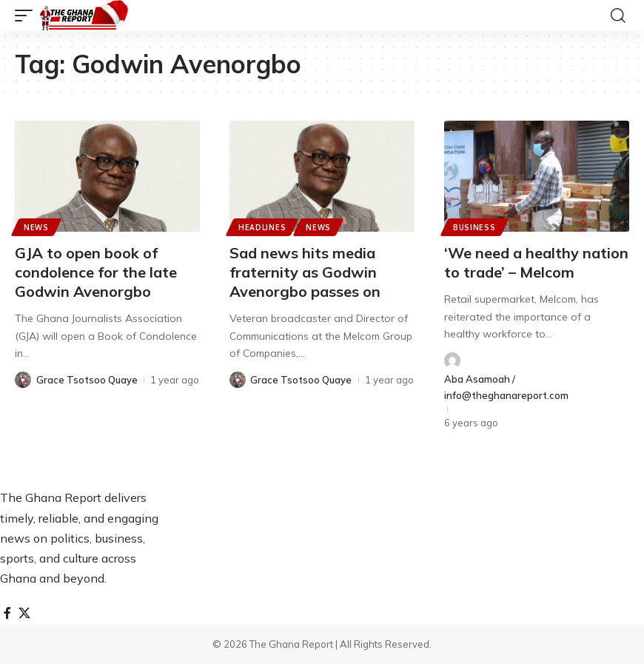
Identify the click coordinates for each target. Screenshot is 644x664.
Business (474, 227)
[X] (24, 613)
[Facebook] (7, 613)
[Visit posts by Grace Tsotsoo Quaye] (23, 380)
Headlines (262, 227)
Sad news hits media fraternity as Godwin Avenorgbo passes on (305, 272)
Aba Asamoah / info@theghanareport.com (506, 387)
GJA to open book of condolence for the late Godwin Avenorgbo (96, 272)
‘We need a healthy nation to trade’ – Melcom (536, 262)
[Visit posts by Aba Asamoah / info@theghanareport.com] (452, 360)
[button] (27, 16)
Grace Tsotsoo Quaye (87, 380)
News (36, 227)
